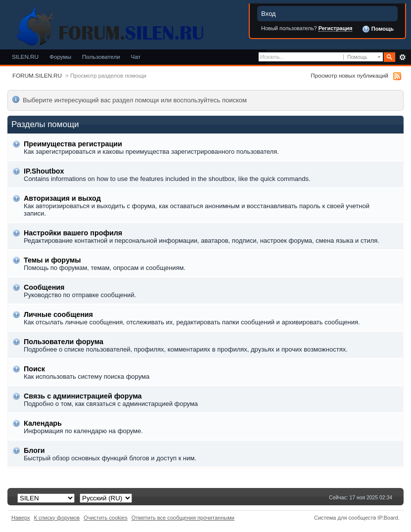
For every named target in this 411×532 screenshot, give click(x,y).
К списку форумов (57, 518)
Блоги (34, 450)
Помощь (378, 29)
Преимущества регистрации (73, 144)
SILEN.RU (25, 57)
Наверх (21, 518)
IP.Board (388, 518)
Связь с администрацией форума (83, 396)
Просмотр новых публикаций (349, 75)
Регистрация (336, 28)
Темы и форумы (52, 260)
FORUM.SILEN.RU (37, 75)
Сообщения (44, 287)
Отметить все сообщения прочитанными (183, 518)
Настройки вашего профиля (73, 233)
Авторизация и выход (62, 198)
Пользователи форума (64, 342)
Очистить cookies (106, 518)
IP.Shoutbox (44, 171)
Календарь (43, 423)
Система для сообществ (345, 518)
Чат (136, 57)
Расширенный (402, 57)
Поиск (34, 369)
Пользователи (101, 57)
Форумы (60, 57)
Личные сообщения (58, 314)
